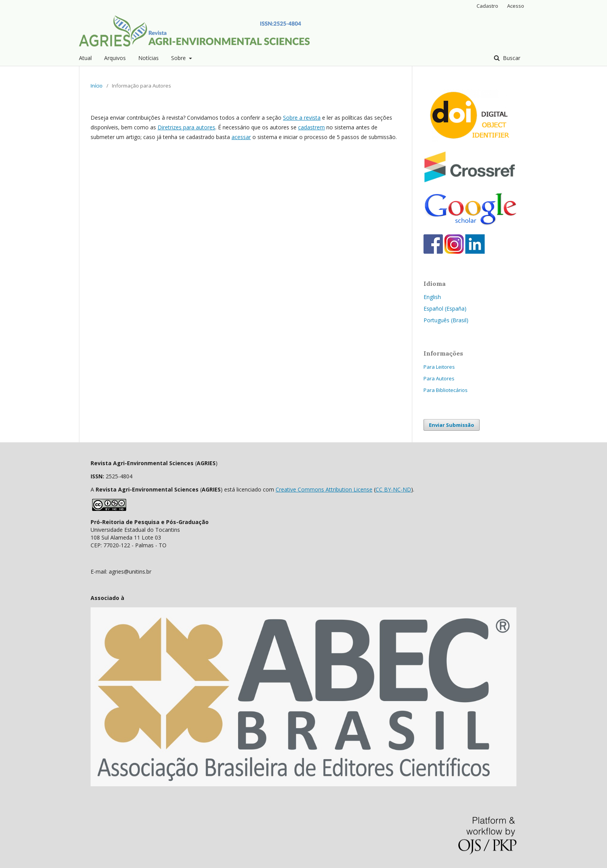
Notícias (148, 58)
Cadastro (487, 6)
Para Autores (439, 378)
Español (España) (445, 309)
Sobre (179, 58)
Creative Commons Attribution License (324, 489)
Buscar (511, 58)
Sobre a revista (302, 118)
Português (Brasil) (446, 320)
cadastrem (311, 127)
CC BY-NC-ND (393, 489)
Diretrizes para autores (186, 127)
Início (97, 86)
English (432, 297)
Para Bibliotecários (446, 390)
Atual (85, 58)
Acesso (516, 6)
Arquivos (115, 58)
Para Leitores (439, 367)
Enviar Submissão (452, 425)
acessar (241, 137)
